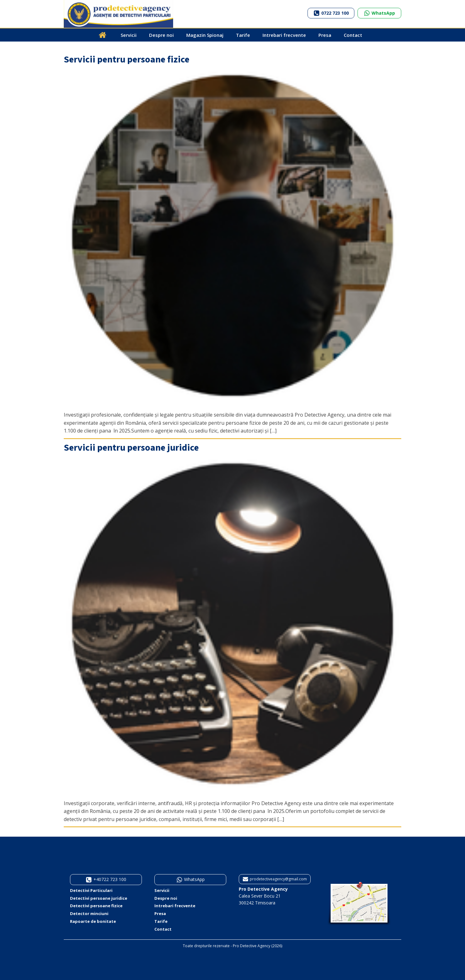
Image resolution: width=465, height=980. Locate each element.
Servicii (129, 35)
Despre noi (161, 35)
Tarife (243, 35)
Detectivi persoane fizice (96, 906)
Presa (325, 35)
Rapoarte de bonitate (93, 921)
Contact (353, 35)
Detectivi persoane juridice (99, 898)
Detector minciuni (89, 913)
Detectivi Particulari (91, 890)
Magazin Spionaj (205, 35)
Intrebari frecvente (284, 35)
